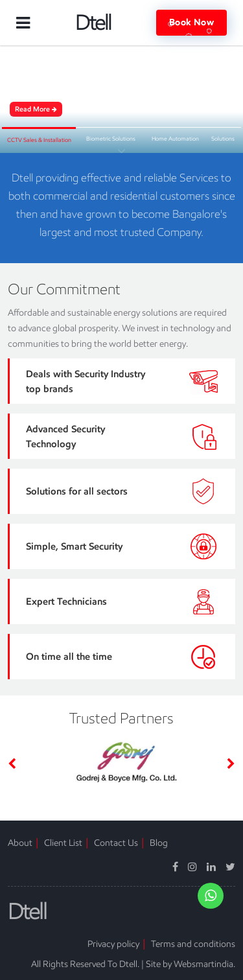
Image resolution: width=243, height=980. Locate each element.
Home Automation (175, 138)
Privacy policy (113, 944)
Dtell (93, 23)
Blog (159, 843)
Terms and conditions (193, 944)
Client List (63, 843)
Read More (36, 109)
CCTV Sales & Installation (39, 140)
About (20, 843)
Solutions (223, 138)
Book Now (191, 23)
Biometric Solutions (111, 138)
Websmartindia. (204, 964)
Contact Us (116, 843)
